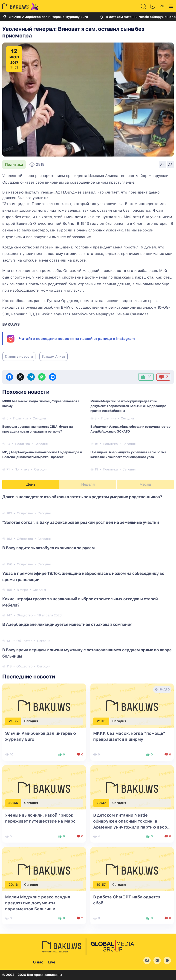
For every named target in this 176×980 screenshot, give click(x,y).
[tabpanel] (88, 581)
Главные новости (19, 356)
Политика (14, 164)
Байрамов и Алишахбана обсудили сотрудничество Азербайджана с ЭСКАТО (130, 429)
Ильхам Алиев (53, 356)
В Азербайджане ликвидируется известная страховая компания (67, 624)
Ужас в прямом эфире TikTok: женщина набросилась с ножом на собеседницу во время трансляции (83, 576)
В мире (22, 590)
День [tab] (31, 484)
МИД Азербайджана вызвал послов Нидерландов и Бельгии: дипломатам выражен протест (42, 454)
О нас (38, 962)
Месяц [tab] (145, 484)
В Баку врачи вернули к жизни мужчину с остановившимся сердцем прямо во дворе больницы (87, 653)
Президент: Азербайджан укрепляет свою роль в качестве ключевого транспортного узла (128, 454)
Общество (25, 513)
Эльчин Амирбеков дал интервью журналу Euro (45, 17)
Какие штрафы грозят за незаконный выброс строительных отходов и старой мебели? (80, 602)
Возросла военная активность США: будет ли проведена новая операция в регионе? (38, 429)
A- (162, 165)
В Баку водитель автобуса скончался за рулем (48, 548)
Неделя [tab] (88, 484)
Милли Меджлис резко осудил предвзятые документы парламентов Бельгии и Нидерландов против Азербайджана (128, 406)
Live (52, 962)
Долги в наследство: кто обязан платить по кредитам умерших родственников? (82, 497)
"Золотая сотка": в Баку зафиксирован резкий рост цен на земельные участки (81, 522)
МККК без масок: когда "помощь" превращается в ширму (41, 403)
